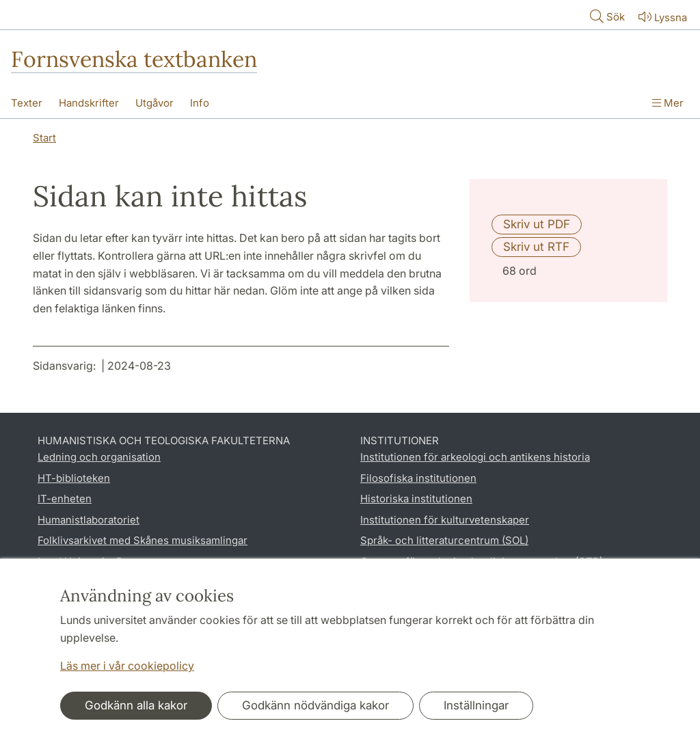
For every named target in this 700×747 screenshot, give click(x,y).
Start (44, 138)
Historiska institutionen (416, 499)
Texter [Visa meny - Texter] (27, 103)
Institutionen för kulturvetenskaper (445, 520)
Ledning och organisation (99, 457)
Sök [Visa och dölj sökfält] (606, 16)
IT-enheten (65, 499)
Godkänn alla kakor (136, 705)
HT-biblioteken (74, 478)
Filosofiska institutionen (418, 478)
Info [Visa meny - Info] (200, 103)
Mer (668, 103)
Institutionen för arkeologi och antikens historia (475, 457)
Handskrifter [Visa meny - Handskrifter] (89, 103)
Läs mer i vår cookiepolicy (127, 666)
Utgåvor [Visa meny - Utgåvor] (154, 103)
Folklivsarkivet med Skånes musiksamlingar (143, 540)
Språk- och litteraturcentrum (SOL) (444, 540)
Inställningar (476, 705)
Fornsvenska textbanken (134, 59)
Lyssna (661, 17)
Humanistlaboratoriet (89, 520)
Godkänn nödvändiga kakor (315, 705)
